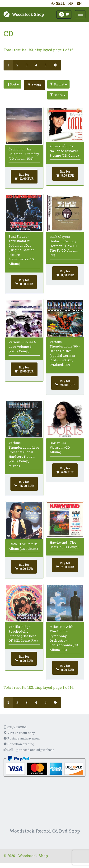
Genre (58, 95)
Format (58, 84)
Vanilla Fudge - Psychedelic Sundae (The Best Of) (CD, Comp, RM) (23, 634)
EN (79, 3)
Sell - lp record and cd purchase (29, 750)
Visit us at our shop (19, 733)
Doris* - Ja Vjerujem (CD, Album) (60, 448)
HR (71, 3)
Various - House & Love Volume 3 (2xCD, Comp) (22, 347)
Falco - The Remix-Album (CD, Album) (23, 546)
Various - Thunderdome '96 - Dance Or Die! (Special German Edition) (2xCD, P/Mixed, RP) (65, 353)
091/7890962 (15, 727)
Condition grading (19, 744)
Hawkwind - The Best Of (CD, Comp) (64, 545)
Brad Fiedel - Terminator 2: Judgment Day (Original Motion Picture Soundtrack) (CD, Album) (22, 250)
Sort (12, 84)
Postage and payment (22, 738)
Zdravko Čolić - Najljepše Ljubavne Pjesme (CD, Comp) (64, 151)
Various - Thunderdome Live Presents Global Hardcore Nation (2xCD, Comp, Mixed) (24, 454)
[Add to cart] (24, 177)
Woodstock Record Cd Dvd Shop (45, 831)
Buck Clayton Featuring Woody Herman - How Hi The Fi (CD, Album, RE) (64, 246)
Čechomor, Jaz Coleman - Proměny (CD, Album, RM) (24, 154)
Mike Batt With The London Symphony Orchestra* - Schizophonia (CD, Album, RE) (64, 638)
